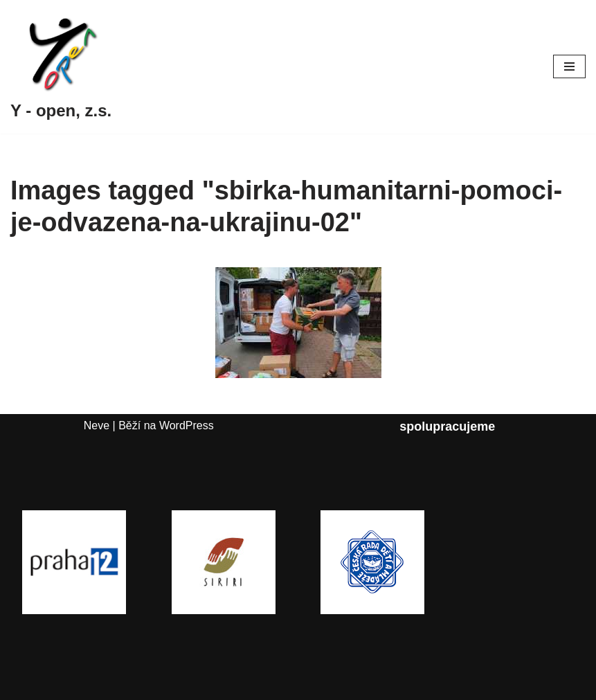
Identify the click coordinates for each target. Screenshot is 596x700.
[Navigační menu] (569, 66)
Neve (97, 425)
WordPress (187, 425)
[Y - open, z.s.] (61, 67)
